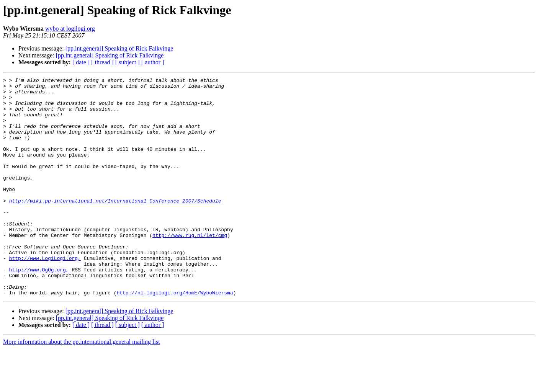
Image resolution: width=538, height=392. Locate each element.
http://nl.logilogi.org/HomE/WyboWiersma (175, 336)
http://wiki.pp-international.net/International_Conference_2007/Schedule (115, 226)
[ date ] (81, 62)
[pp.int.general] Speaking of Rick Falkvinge (119, 48)
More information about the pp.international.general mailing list (82, 385)
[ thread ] (102, 62)
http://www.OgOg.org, (39, 309)
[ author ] (153, 62)
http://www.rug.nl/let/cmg (190, 267)
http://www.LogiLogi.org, (45, 295)
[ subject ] (128, 62)
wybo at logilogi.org (70, 29)
